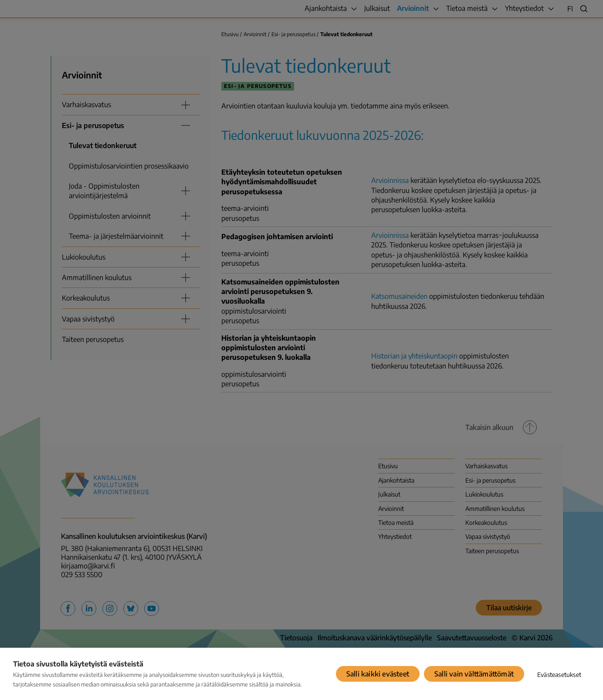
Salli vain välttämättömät (474, 674)
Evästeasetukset (559, 675)
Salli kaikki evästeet (378, 674)
